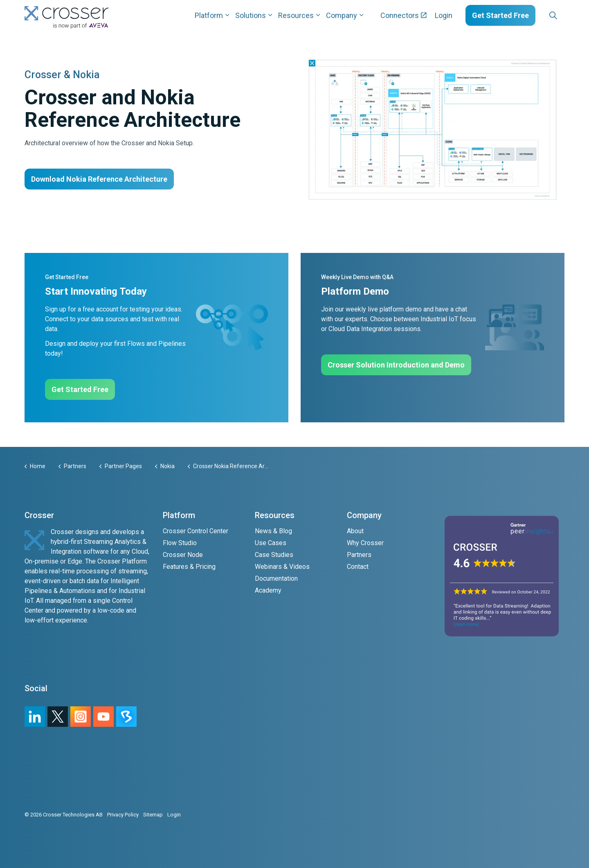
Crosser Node (183, 555)
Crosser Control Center (196, 531)
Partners (359, 555)
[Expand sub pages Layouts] (567, 15)
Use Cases (271, 543)
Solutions (251, 15)
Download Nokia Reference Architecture (99, 179)
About (355, 531)
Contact (358, 567)
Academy (268, 590)
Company (342, 15)
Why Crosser (365, 543)
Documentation (276, 578)
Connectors (404, 15)
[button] (433, 130)
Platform (209, 15)
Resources (296, 15)
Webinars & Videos (282, 567)
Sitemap (153, 815)
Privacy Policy (123, 815)
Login (444, 15)
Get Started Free (500, 15)
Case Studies (274, 555)
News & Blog (273, 531)
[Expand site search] (553, 16)
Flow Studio (180, 543)
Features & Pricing (189, 567)
